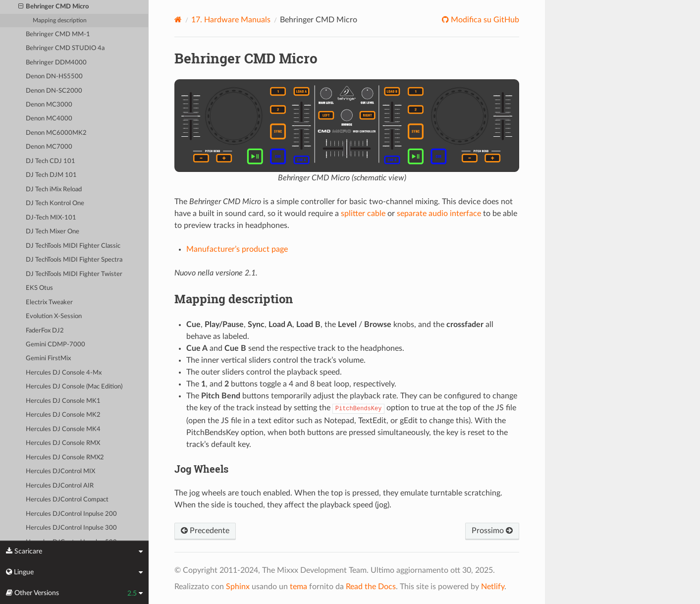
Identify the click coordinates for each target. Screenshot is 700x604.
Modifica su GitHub (484, 20)
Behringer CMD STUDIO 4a (65, 48)
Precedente (205, 531)
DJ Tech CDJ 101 (51, 161)
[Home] (178, 20)
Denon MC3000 (49, 105)
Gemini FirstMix (48, 358)
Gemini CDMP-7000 (55, 345)
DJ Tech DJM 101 (51, 175)
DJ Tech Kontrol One (55, 203)
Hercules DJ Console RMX (63, 443)
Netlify (493, 587)
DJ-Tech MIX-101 (51, 218)
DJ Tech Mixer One (53, 232)
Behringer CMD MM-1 (58, 34)
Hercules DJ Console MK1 (63, 401)
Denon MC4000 (49, 119)
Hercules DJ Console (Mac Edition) (74, 387)
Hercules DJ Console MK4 (63, 429)
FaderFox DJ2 (45, 331)
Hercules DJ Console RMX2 (65, 458)
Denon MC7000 (49, 147)
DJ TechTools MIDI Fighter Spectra (74, 260)
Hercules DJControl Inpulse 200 (71, 514)
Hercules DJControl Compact (67, 500)
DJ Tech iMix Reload (54, 190)
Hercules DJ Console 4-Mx (64, 373)
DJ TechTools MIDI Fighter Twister (74, 274)
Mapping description (60, 21)
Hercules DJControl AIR (60, 486)
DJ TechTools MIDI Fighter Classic (73, 246)
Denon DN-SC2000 (54, 91)
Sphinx (238, 587)
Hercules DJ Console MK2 (63, 415)
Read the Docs (371, 587)
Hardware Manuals (231, 20)
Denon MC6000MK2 (56, 133)
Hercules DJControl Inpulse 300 (71, 528)
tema (298, 587)
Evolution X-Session (54, 316)
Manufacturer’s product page (237, 249)
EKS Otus (39, 288)
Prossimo (492, 531)
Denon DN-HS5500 (54, 77)
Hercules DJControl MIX (60, 471)
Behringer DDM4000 (56, 63)
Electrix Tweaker (49, 302)
